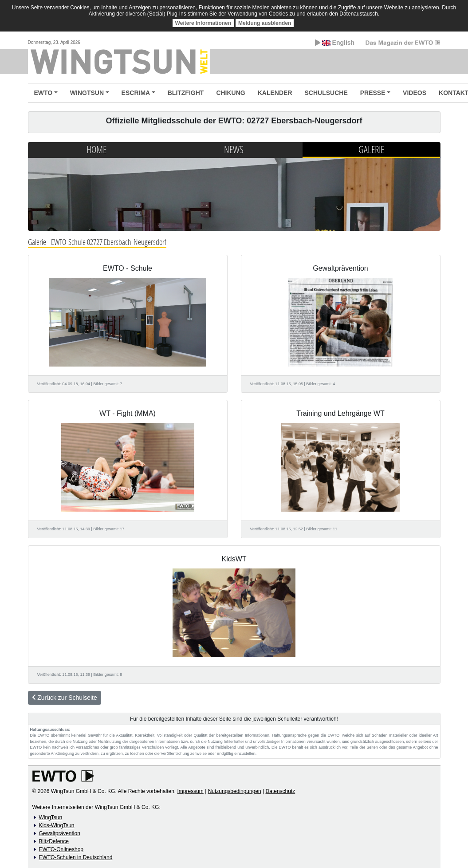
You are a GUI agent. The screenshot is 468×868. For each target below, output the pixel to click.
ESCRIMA (136, 93)
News (234, 149)
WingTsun (51, 817)
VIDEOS (415, 93)
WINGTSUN (87, 93)
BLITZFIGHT (186, 93)
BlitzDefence (54, 841)
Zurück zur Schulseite (65, 698)
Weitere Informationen (203, 23)
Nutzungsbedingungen (235, 791)
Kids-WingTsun (57, 825)
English (335, 43)
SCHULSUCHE (326, 93)
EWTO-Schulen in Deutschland (76, 857)
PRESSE (373, 93)
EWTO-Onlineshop (61, 849)
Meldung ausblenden (265, 23)
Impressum (191, 791)
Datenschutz (281, 791)
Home (96, 149)
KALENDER (275, 93)
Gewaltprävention (60, 833)
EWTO (43, 93)
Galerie (371, 149)
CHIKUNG (230, 93)
